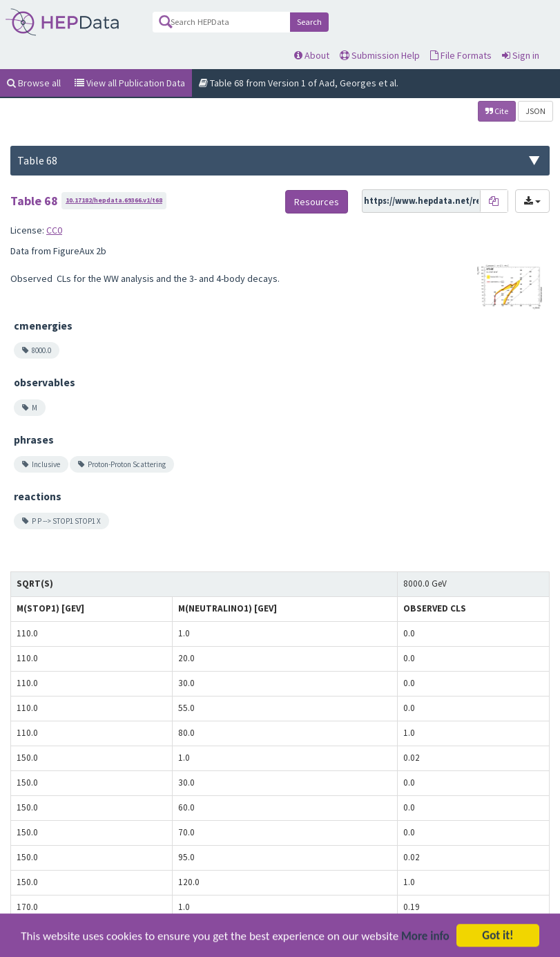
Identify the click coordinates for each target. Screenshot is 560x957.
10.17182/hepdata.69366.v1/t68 (114, 200)
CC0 (54, 230)
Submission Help (380, 55)
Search (309, 22)
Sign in (521, 55)
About (312, 55)
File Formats (461, 55)
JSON (535, 111)
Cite (497, 111)
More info (425, 946)
